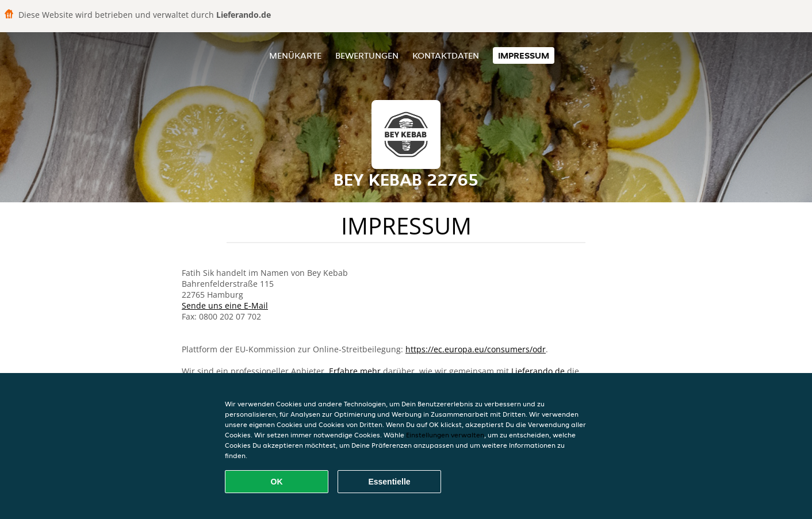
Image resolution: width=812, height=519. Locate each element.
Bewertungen (367, 55)
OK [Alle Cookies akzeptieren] (277, 482)
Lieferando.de (538, 371)
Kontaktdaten (446, 55)
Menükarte (295, 55)
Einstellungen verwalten (445, 435)
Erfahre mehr (355, 371)
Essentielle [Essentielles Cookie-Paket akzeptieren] (389, 482)
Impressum (524, 55)
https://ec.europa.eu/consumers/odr (476, 349)
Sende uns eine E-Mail (225, 305)
